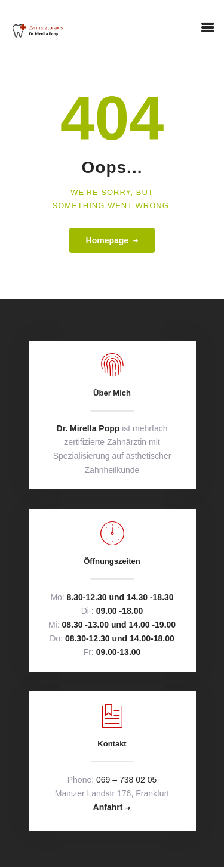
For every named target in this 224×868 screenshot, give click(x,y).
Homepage (108, 240)
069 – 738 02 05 (126, 780)
